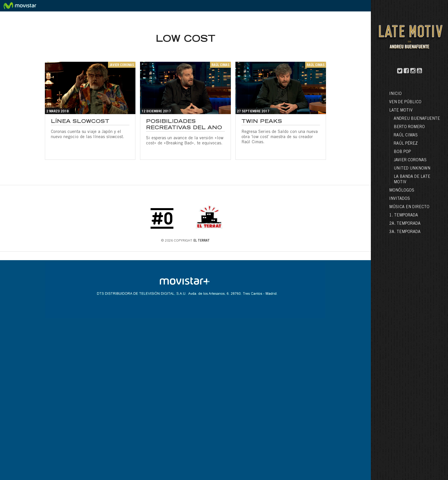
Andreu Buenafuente (417, 119)
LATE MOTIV (401, 111)
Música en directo (409, 207)
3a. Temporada (405, 232)
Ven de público (405, 102)
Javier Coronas (410, 160)
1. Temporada (404, 216)
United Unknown (412, 169)
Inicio (395, 94)
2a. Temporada (405, 224)
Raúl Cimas (406, 136)
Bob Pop (402, 152)
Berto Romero (409, 127)
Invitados (400, 199)
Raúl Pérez (406, 144)
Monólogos (402, 191)
